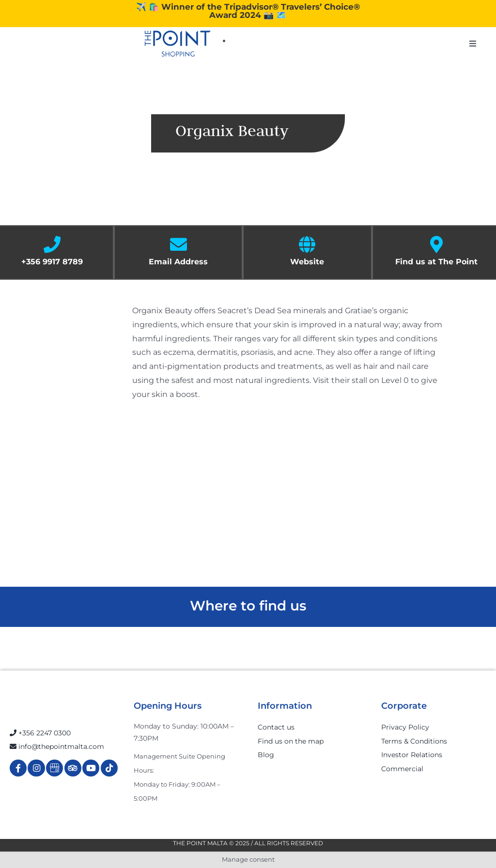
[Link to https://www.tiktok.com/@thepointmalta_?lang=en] (109, 768)
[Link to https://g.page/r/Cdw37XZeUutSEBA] (54, 768)
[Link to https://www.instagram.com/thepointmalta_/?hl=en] (36, 768)
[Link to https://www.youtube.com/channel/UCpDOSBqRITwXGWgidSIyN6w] (91, 768)
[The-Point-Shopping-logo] (178, 44)
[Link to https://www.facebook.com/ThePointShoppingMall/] (18, 768)
